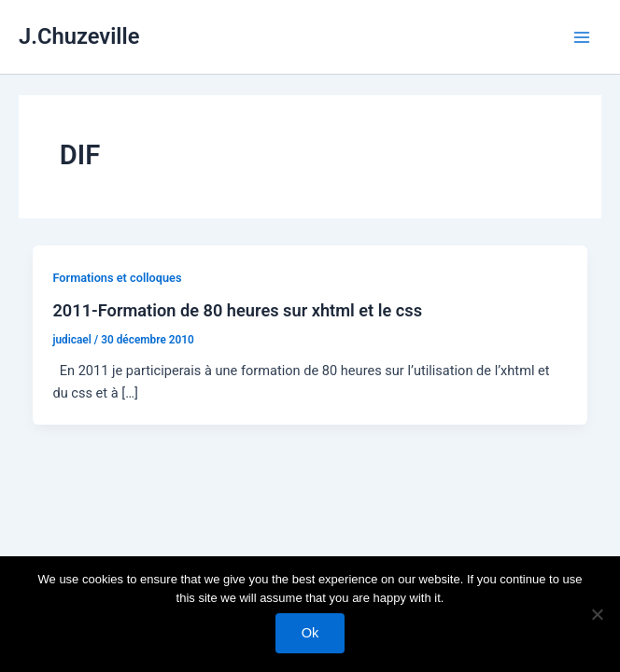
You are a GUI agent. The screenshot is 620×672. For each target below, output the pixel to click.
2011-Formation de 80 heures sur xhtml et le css (237, 310)
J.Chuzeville (79, 36)
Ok (310, 633)
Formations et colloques (117, 278)
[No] (597, 614)
